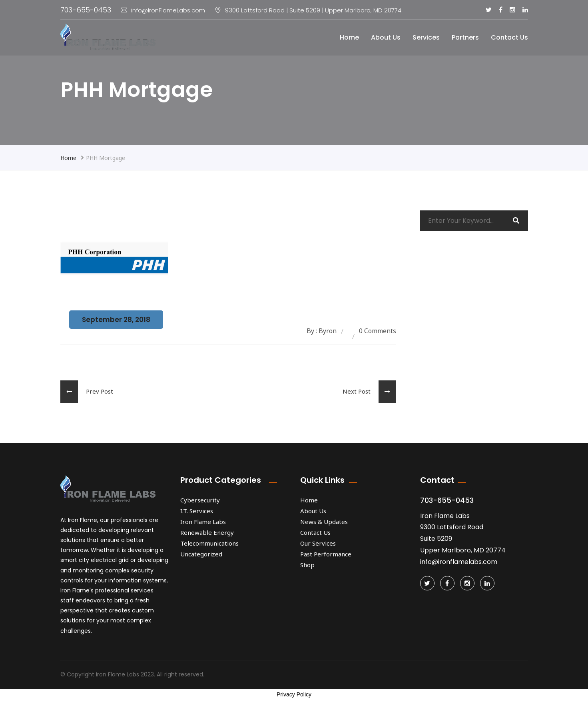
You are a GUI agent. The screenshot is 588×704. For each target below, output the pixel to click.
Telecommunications (209, 543)
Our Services (318, 543)
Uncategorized (201, 554)
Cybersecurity (200, 500)
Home (349, 37)
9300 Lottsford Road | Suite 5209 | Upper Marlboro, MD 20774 (313, 10)
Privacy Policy (294, 694)
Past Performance (326, 554)
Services (426, 37)
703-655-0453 (86, 10)
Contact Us (509, 37)
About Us (386, 37)
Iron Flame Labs (203, 522)
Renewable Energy (207, 532)
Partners (465, 37)
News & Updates (324, 522)
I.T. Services (197, 511)
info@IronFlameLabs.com (163, 10)
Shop (307, 565)
